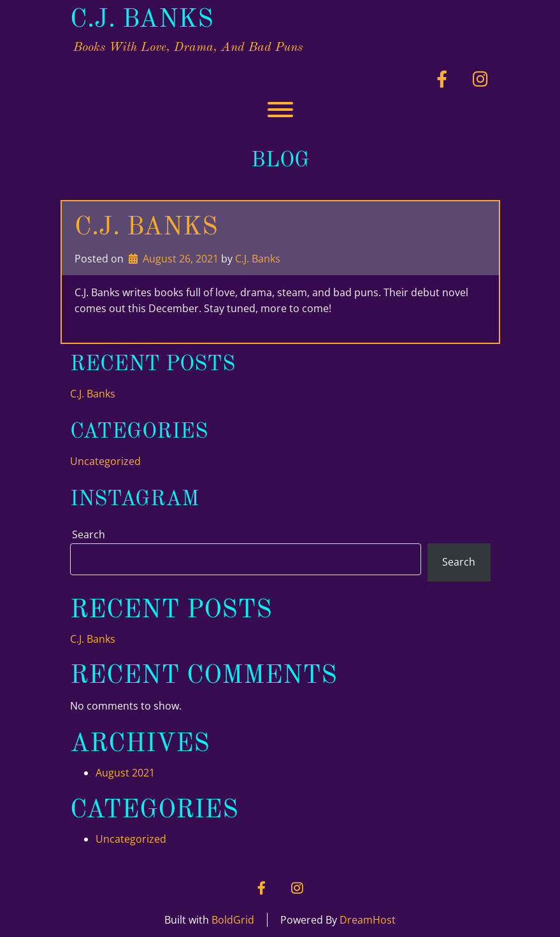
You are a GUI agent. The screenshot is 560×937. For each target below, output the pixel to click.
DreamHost (368, 920)
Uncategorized (105, 461)
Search (89, 534)
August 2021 (125, 773)
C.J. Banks (142, 20)
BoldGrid (233, 920)
